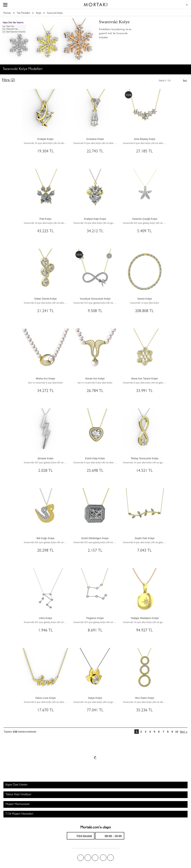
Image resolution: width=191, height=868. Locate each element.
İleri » (184, 732)
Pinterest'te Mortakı (95, 858)
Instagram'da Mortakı (103, 858)
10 (177, 732)
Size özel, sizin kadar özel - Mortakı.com (95, 4)
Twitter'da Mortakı (88, 858)
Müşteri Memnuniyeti (18, 804)
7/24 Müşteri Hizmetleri (19, 814)
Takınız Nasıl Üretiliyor (18, 795)
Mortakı (7, 13)
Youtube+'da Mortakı (110, 858)
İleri (185, 80)
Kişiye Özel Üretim (16, 785)
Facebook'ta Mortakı (81, 858)
